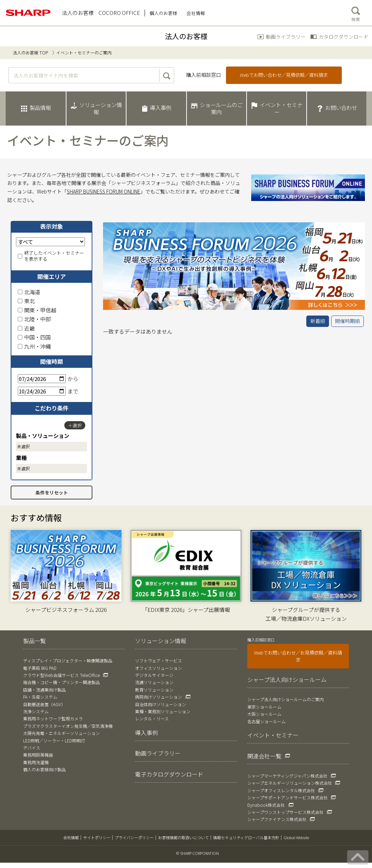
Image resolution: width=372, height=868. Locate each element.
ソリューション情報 (161, 641)
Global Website (296, 837)
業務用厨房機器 (38, 755)
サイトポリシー (97, 837)
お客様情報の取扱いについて (184, 837)
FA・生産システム (40, 697)
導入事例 (146, 732)
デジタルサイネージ (154, 675)
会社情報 (71, 837)
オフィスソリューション (158, 668)
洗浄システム (36, 711)
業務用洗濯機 (36, 762)
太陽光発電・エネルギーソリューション (61, 733)
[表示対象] (50, 242)
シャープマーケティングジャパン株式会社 (287, 776)
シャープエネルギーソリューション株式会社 (290, 783)
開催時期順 (347, 321)
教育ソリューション (154, 690)
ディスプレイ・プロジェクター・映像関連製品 (68, 660)
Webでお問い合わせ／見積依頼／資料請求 (284, 75)
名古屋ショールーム (266, 721)
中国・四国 (34, 337)
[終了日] (42, 391)
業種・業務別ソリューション (163, 711)
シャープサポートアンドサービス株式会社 (288, 797)
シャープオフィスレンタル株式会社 (281, 790)
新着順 (318, 321)
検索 (356, 12)
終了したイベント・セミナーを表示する (51, 256)
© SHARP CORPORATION (198, 853)
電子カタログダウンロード (169, 774)
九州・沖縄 (34, 346)
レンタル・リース (152, 718)
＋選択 (75, 425)
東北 (26, 301)
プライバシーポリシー (134, 837)
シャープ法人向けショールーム (287, 679)
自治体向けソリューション (161, 704)
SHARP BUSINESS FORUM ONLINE (104, 191)
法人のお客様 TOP (30, 52)
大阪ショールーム (264, 714)
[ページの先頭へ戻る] (358, 857)
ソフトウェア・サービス (158, 660)
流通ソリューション (154, 682)
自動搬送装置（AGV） (44, 704)
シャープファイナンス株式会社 (277, 819)
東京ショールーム (264, 707)
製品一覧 (34, 641)
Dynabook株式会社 (266, 805)
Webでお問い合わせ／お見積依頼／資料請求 (298, 656)
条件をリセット (52, 493)
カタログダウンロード (344, 37)
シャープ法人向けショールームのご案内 (285, 699)
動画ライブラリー (286, 37)
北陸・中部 (34, 319)
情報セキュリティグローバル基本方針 (246, 837)
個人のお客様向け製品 (44, 769)
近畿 (26, 328)
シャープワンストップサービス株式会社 (285, 812)
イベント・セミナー (273, 735)
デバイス (32, 748)
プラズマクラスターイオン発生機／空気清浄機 (68, 726)
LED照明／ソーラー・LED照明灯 (54, 740)
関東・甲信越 (37, 310)
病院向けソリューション (158, 697)
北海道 (29, 292)
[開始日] (42, 379)
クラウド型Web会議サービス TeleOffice (61, 675)
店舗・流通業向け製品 (44, 690)
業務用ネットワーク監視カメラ (53, 718)
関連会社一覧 (264, 756)
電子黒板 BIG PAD (40, 668)
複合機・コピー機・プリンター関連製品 (61, 682)
